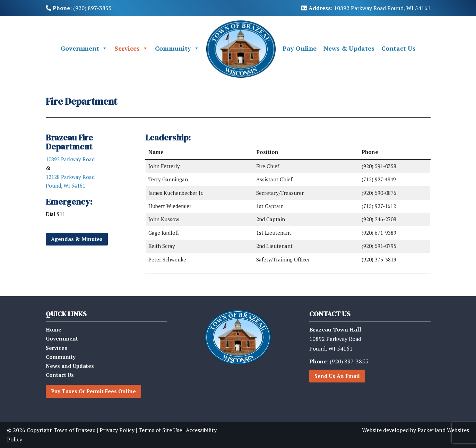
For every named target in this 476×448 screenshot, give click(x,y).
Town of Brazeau (75, 430)
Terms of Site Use (160, 430)
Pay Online (300, 48)
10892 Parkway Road (70, 159)
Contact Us (399, 48)
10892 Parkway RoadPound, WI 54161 (335, 339)
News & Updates (349, 48)
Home (54, 329)
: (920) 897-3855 (79, 8)
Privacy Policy (117, 430)
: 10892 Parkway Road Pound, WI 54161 (366, 8)
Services (131, 48)
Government (84, 48)
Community (177, 48)
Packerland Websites (443, 430)
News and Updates (70, 366)
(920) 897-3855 (339, 361)
